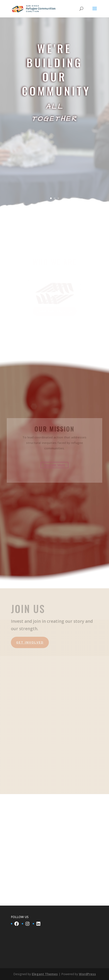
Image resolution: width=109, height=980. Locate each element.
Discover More (54, 465)
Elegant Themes (45, 974)
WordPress (87, 974)
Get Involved (30, 699)
